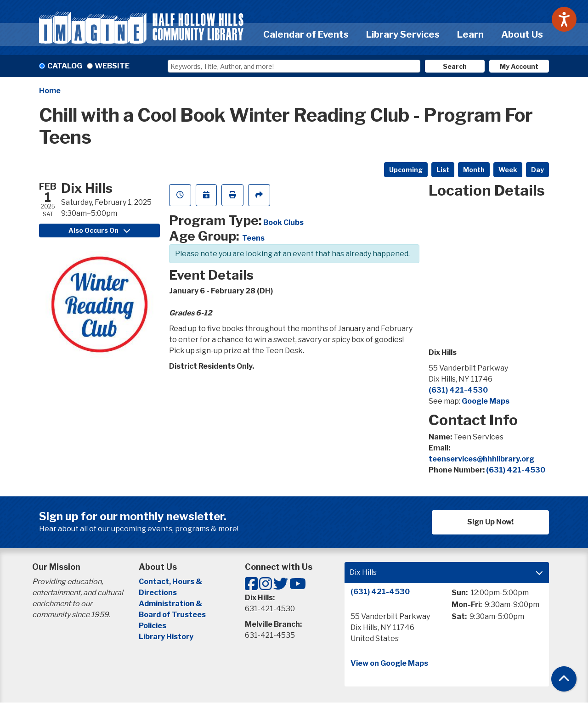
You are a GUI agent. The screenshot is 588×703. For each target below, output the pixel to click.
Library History (166, 637)
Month (474, 170)
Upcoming (406, 170)
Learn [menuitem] (470, 34)
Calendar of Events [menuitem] (306, 34)
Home (50, 91)
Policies (153, 626)
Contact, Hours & (171, 582)
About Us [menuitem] (522, 34)
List (443, 170)
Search (455, 66)
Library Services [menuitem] (403, 34)
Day (537, 170)
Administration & (171, 604)
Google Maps (486, 401)
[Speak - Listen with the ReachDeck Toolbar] (564, 19)
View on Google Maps (389, 663)
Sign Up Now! (490, 522)
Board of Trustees (172, 615)
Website (112, 66)
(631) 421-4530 (458, 390)
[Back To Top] (564, 679)
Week (508, 170)
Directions (158, 593)
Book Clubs (283, 222)
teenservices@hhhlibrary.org (481, 459)
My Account (519, 66)
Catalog (65, 66)
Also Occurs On (99, 230)
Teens (253, 238)
